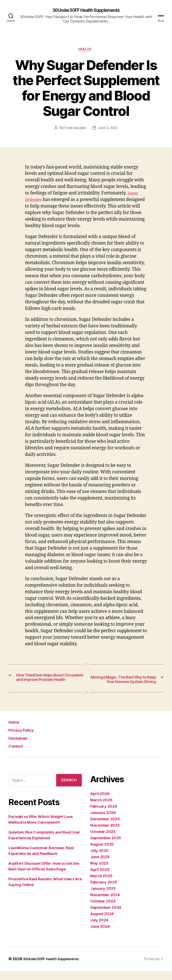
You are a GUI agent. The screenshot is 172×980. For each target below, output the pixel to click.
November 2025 (105, 835)
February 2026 (104, 816)
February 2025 (104, 891)
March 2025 (101, 885)
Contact (18, 755)
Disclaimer (21, 747)
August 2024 (102, 923)
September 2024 (106, 917)
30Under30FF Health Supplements (86, 11)
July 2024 (99, 929)
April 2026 (100, 803)
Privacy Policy (25, 739)
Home (15, 731)
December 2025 (105, 828)
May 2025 (99, 872)
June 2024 (100, 936)
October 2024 (103, 910)
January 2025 (103, 898)
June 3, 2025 (108, 130)
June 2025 (100, 866)
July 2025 (99, 860)
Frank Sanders (75, 130)
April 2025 (100, 879)
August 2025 (102, 853)
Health (86, 51)
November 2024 (105, 904)
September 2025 (106, 847)
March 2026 (101, 809)
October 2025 (103, 841)
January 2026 (103, 822)
